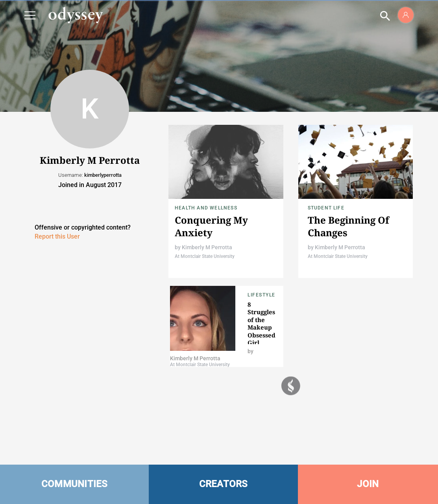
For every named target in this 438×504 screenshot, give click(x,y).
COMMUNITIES (75, 484)
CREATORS (224, 484)
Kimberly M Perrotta (207, 247)
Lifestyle (262, 295)
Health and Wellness (206, 208)
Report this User (57, 236)
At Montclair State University (205, 256)
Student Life (326, 208)
